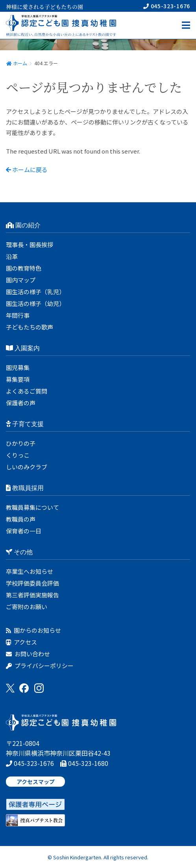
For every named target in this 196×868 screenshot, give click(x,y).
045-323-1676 (167, 6)
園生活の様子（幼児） (35, 303)
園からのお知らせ (33, 630)
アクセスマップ (36, 782)
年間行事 (18, 315)
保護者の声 (21, 403)
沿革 (12, 256)
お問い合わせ (28, 654)
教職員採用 (25, 488)
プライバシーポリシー (40, 666)
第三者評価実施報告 (32, 595)
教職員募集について (32, 507)
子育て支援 (25, 424)
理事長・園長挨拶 (30, 244)
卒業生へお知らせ (30, 571)
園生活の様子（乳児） (35, 292)
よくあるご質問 (27, 391)
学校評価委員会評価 (32, 583)
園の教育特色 (24, 268)
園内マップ (21, 280)
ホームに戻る (27, 169)
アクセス (21, 642)
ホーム (17, 63)
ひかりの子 (21, 443)
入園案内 (23, 348)
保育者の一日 (24, 531)
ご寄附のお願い (27, 607)
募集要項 (18, 379)
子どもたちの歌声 (30, 327)
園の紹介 (23, 225)
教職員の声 (21, 519)
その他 (19, 552)
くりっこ (18, 455)
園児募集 (18, 367)
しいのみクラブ (27, 467)
